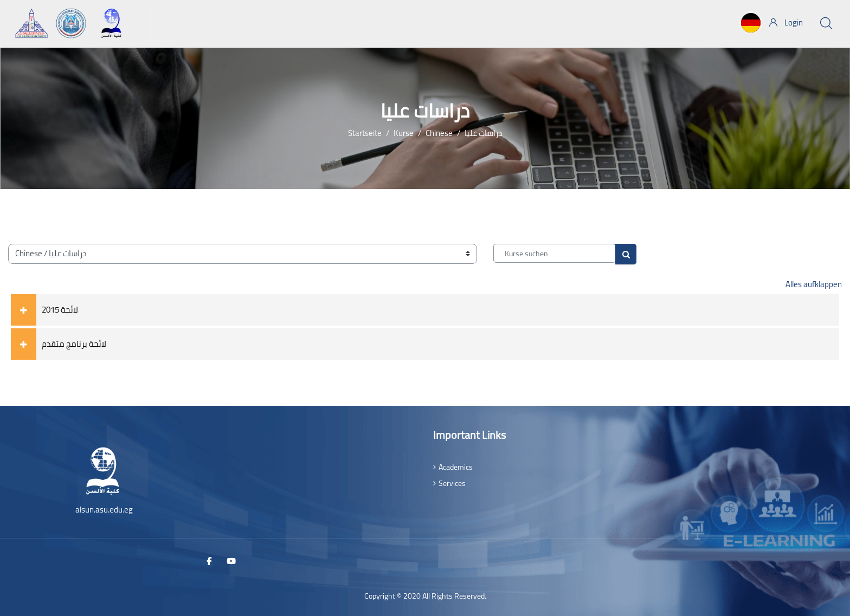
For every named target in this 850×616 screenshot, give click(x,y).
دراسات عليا (483, 133)
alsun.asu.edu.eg (104, 510)
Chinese (439, 133)
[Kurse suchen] (555, 253)
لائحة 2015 (60, 310)
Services (452, 483)
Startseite (365, 133)
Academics (456, 467)
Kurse (404, 133)
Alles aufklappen (814, 284)
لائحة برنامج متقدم (74, 344)
